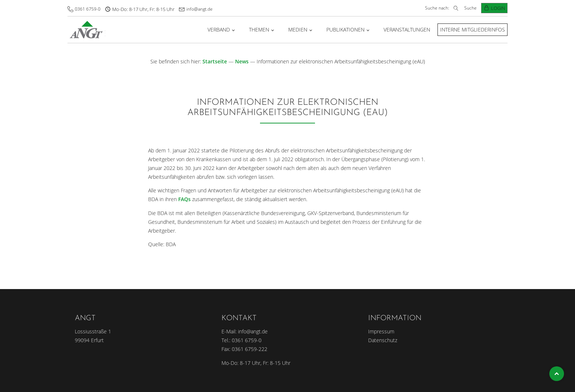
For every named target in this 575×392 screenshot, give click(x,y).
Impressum (381, 331)
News (242, 61)
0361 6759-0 (88, 9)
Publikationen (345, 29)
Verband (219, 29)
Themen (259, 29)
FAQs (184, 199)
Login (498, 8)
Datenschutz (383, 340)
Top (557, 374)
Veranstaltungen (407, 29)
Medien (298, 29)
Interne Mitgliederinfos (473, 29)
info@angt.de (199, 9)
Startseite (215, 61)
